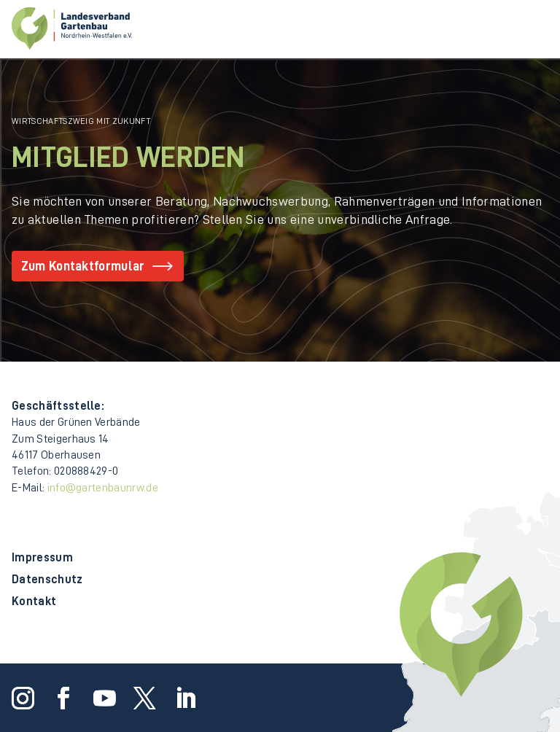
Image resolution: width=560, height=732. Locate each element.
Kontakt (34, 602)
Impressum (42, 558)
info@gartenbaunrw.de (103, 488)
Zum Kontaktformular (83, 266)
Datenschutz (47, 580)
